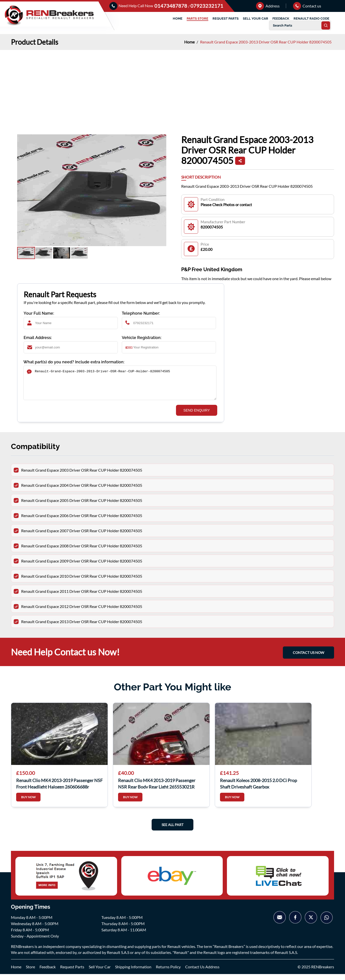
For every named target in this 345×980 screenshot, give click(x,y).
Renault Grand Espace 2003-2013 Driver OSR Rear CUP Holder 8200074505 (266, 42)
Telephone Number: (141, 313)
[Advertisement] (172, 87)
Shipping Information (133, 973)
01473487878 (171, 6)
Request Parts (72, 973)
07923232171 (207, 6)
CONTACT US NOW (308, 659)
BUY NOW (28, 803)
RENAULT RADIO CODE (311, 19)
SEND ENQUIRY (197, 416)
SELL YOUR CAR (256, 19)
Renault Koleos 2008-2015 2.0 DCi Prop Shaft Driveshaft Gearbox (259, 789)
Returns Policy (168, 973)
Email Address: (38, 338)
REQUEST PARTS (226, 19)
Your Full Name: (39, 313)
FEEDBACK (281, 19)
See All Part (172, 831)
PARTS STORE (197, 19)
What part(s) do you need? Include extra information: (74, 362)
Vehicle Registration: (142, 338)
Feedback (48, 973)
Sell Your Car (100, 973)
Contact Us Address (202, 973)
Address (268, 6)
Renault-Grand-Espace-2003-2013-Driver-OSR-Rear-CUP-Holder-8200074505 (120, 386)
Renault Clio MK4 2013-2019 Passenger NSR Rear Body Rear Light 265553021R (157, 789)
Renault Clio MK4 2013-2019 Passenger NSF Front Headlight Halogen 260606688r (59, 789)
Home (190, 42)
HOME (178, 19)
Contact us (307, 6)
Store (30, 973)
